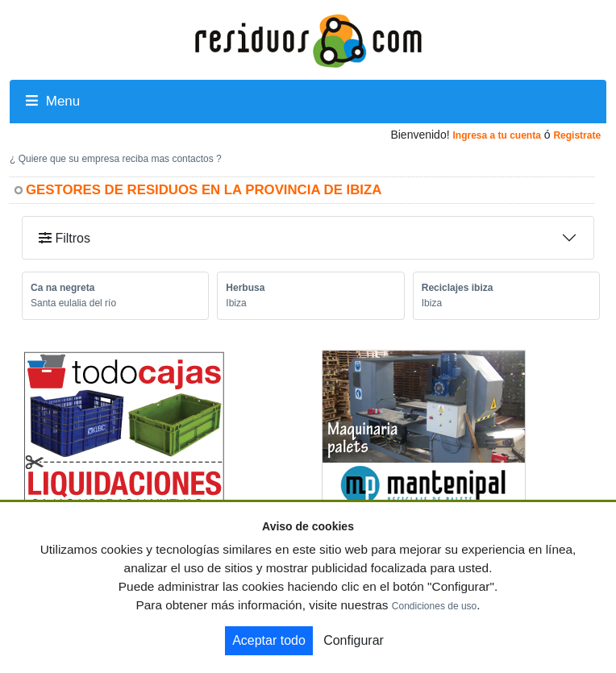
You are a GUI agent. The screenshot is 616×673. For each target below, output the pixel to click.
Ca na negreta (62, 288)
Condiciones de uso (434, 606)
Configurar (354, 640)
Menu (53, 101)
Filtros (65, 238)
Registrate (577, 135)
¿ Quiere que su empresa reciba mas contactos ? (116, 159)
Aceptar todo (269, 640)
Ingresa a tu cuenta (496, 135)
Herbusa (245, 288)
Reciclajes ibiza (458, 288)
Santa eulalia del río (73, 303)
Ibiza (236, 303)
